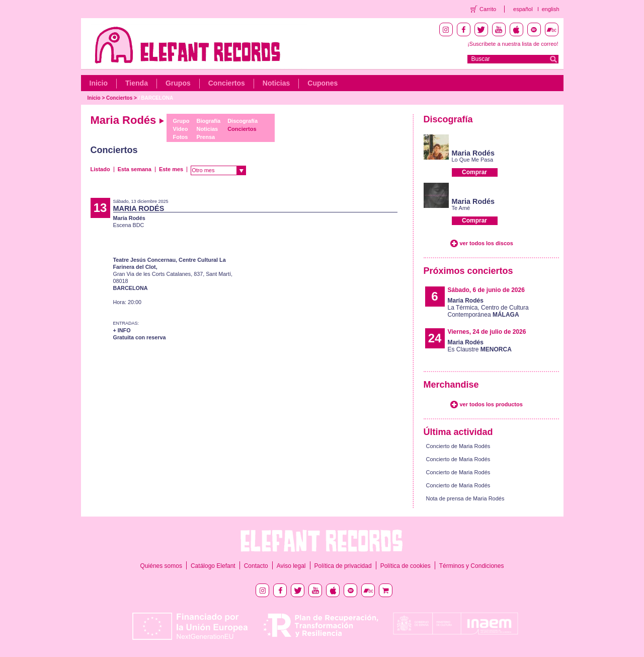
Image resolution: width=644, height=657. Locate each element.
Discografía (243, 121)
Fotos (180, 137)
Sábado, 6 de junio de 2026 (486, 290)
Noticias (276, 83)
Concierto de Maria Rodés (458, 446)
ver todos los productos (491, 404)
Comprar (474, 172)
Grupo (181, 121)
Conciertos (227, 83)
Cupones (323, 83)
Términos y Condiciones (472, 566)
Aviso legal (291, 566)
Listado (100, 169)
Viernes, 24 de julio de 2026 (487, 332)
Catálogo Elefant (213, 566)
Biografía (208, 121)
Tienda (137, 83)
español (523, 9)
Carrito (488, 9)
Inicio (99, 83)
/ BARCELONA (156, 98)
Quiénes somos (161, 566)
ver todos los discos (487, 243)
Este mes (171, 169)
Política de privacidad (343, 566)
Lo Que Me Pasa (473, 160)
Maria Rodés (473, 153)
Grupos (178, 83)
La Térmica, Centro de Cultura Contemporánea (488, 308)
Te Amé (461, 208)
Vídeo (180, 129)
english (551, 9)
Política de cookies (406, 566)
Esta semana (135, 169)
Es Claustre (480, 346)
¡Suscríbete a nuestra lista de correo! (513, 44)
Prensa (206, 137)
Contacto (256, 566)
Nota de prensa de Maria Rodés (465, 498)
